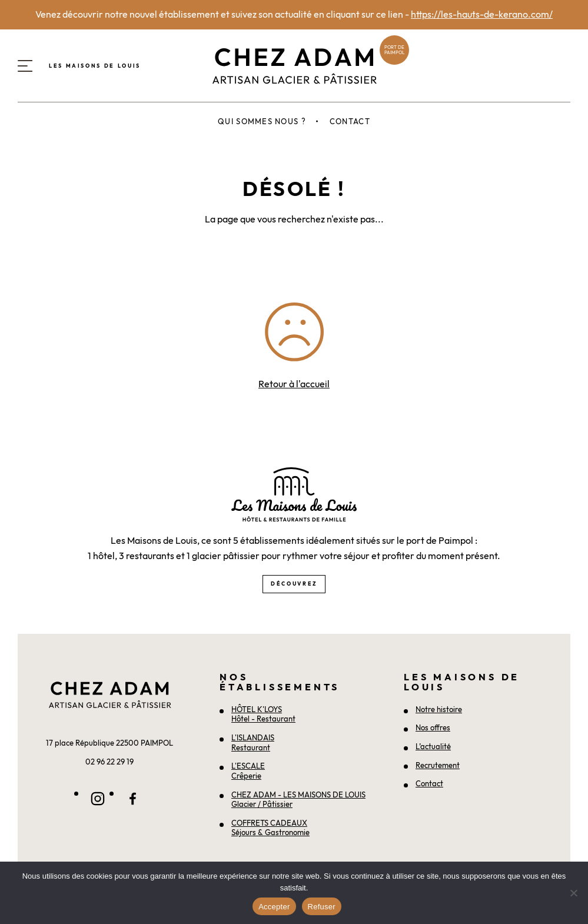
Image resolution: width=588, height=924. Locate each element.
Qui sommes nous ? (262, 122)
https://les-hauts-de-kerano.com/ (482, 14)
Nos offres (433, 727)
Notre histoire (439, 709)
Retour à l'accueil (294, 384)
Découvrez (294, 584)
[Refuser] (573, 893)
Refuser (322, 907)
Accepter (274, 907)
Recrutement (438, 765)
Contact (350, 122)
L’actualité (433, 746)
